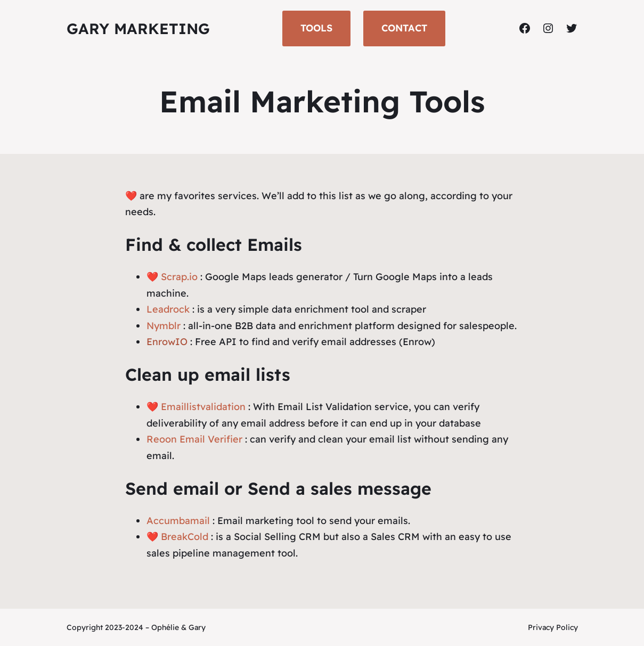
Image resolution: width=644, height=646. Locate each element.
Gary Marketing (138, 28)
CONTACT (404, 28)
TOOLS (316, 28)
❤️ (152, 537)
